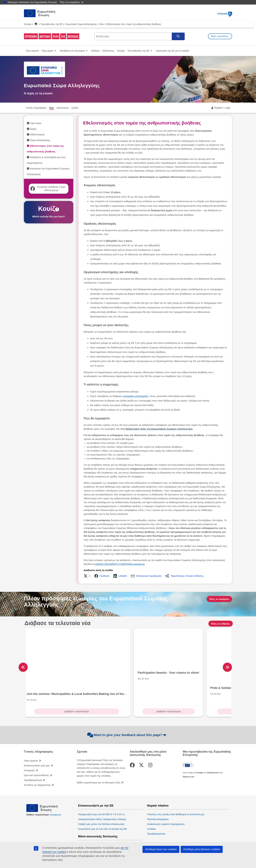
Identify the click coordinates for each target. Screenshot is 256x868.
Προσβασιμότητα (33, 760)
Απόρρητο (29, 751)
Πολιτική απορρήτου (158, 799)
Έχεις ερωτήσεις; (220, 36)
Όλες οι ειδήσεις (221, 624)
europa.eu (55, 795)
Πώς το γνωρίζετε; (72, 2)
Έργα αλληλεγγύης (40, 140)
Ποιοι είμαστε (31, 741)
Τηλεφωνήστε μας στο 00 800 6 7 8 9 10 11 (101, 794)
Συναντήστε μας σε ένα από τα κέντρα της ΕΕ (103, 809)
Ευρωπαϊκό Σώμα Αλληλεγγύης (81, 24)
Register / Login (222, 108)
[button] (88, 576)
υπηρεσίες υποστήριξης (136, 396)
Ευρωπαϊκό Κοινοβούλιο (160, 833)
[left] (23, 657)
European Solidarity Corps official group (48, 189)
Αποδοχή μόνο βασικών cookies (202, 849)
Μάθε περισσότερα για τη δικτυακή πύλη (98, 763)
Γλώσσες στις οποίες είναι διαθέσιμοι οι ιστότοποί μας (176, 794)
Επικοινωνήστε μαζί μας (37, 746)
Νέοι (101, 24)
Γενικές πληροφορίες (39, 732)
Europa (28, 24)
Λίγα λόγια (36, 123)
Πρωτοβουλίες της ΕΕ (52, 24)
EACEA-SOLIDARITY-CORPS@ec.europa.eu (120, 564)
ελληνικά (225, 14)
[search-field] (139, 36)
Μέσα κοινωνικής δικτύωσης (98, 817)
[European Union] (42, 791)
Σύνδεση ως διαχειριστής (37, 765)
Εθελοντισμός (37, 134)
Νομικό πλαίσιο (158, 786)
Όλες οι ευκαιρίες (219, 599)
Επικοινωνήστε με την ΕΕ (96, 786)
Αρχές (33, 129)
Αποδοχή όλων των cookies (161, 849)
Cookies (151, 809)
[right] (234, 657)
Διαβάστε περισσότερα (50, 692)
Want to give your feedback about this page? (127, 715)
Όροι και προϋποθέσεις (36, 755)
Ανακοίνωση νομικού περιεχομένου (166, 804)
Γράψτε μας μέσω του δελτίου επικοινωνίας (101, 804)
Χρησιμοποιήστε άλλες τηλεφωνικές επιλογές (102, 799)
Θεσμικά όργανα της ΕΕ (163, 824)
